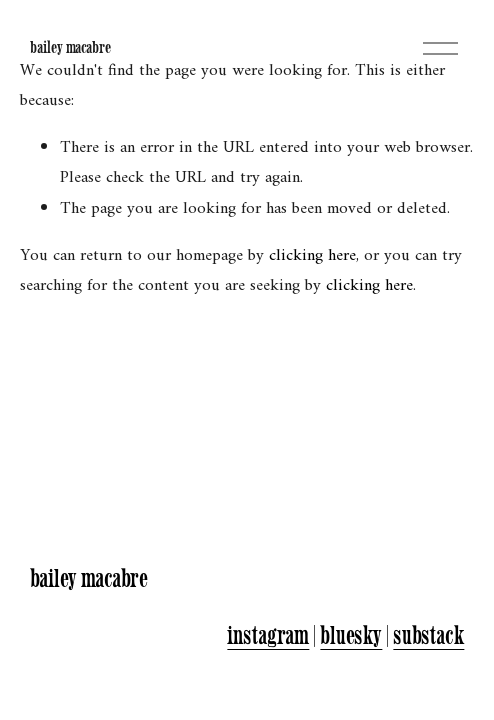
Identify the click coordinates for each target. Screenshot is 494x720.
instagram (268, 635)
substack (428, 635)
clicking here (312, 256)
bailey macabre (70, 47)
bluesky (351, 635)
